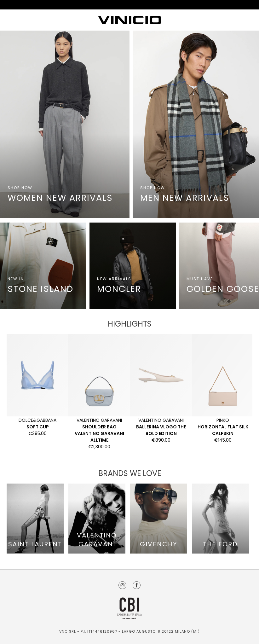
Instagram (122, 585)
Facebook (137, 585)
